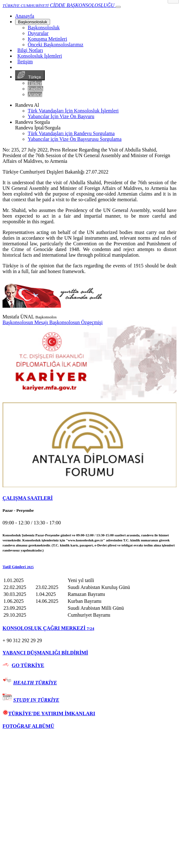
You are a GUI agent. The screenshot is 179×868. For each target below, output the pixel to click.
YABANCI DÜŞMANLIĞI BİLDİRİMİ (45, 653)
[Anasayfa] (25, 16)
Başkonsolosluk (33, 22)
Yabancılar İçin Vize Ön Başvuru (61, 116)
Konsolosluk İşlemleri (40, 56)
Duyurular (38, 33)
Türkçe (30, 75)
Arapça (35, 94)
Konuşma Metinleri (47, 39)
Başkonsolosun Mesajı (26, 322)
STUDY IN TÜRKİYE (36, 700)
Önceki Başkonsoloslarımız (55, 45)
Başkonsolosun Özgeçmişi (76, 322)
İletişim (25, 62)
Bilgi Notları (30, 50)
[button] (89, 567)
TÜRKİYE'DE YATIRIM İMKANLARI (49, 714)
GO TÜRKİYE (28, 665)
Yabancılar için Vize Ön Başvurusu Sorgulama (75, 139)
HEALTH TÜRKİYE (35, 683)
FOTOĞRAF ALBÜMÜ (28, 726)
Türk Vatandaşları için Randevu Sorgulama (71, 133)
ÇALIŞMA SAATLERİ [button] (28, 498)
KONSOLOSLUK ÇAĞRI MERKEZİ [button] (48, 628)
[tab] (89, 498)
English (35, 89)
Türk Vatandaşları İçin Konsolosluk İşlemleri (73, 111)
